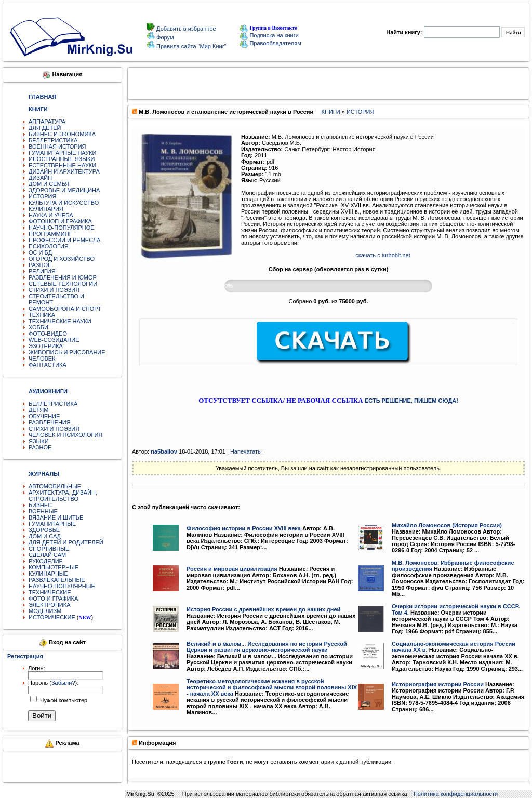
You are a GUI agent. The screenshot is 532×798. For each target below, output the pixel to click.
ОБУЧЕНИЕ (44, 416)
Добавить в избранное (185, 29)
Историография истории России (438, 684)
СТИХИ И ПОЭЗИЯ (54, 290)
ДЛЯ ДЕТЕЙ (45, 128)
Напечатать (245, 451)
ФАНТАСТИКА (48, 365)
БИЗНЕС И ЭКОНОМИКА (62, 134)
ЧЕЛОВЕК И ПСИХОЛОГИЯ (65, 435)
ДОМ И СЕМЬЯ (49, 184)
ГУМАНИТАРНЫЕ (52, 524)
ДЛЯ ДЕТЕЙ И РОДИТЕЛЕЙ (66, 542)
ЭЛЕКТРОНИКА (49, 605)
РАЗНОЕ (40, 265)
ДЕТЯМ (38, 410)
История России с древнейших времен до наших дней (263, 609)
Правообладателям (270, 43)
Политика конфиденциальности (456, 794)
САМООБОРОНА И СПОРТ (65, 309)
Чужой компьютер (63, 700)
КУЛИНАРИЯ (46, 209)
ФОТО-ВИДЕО (48, 334)
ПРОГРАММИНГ (50, 234)
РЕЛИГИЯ (42, 271)
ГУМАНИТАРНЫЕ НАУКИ (63, 153)
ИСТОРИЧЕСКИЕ (52, 617)
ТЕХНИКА (42, 315)
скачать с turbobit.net (383, 255)
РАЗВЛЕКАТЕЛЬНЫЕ (57, 580)
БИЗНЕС (40, 505)
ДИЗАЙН (40, 178)
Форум (164, 37)
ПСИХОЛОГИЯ (49, 246)
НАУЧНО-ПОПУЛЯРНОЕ (62, 228)
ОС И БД (40, 252)
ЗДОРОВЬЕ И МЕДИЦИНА (64, 190)
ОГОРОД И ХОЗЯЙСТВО (62, 259)
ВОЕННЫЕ (43, 511)
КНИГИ (331, 112)
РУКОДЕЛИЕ (46, 561)
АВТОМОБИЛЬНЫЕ (55, 486)
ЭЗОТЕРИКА (46, 346)
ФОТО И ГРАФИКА (53, 598)
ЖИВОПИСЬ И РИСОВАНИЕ (67, 352)
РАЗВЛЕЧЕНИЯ (50, 422)
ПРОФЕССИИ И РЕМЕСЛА (64, 240)
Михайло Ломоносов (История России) (447, 525)
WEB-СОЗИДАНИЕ (54, 340)
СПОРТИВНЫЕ (49, 549)
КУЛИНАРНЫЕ (48, 574)
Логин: (37, 668)
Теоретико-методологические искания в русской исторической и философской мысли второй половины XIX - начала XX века (272, 687)
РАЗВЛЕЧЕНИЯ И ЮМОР (63, 277)
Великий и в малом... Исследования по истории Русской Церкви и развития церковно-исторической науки (267, 647)
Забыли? (63, 683)
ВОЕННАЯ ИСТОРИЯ (57, 147)
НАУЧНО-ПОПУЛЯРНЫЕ (62, 586)
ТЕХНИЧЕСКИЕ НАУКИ (60, 321)
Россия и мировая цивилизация (232, 569)
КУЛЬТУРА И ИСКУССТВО (64, 203)
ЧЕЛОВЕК (42, 358)
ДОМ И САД (45, 536)
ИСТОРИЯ (42, 196)
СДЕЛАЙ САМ (47, 555)
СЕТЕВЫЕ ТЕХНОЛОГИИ (63, 284)
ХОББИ (38, 327)
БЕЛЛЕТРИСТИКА (53, 140)
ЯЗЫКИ (39, 441)
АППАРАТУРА (47, 122)
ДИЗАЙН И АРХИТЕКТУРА (64, 171)
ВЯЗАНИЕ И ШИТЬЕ (56, 517)
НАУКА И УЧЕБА (51, 215)
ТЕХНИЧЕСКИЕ (50, 592)
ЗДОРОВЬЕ (44, 530)
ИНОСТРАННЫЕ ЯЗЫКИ (62, 159)
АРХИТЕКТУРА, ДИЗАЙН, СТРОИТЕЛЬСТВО (63, 496)
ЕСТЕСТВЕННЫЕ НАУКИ (62, 165)
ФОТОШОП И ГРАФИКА (60, 221)
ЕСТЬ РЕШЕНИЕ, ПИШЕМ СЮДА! (411, 401)
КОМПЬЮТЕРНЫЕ (54, 567)
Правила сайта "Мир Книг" (191, 46)
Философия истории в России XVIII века (244, 528)
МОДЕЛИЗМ (45, 611)
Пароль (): (53, 683)
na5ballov (164, 451)
